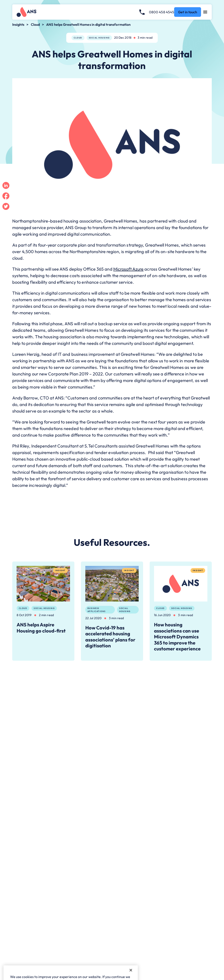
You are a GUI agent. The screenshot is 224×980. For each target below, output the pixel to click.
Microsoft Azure (129, 269)
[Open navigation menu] (205, 12)
